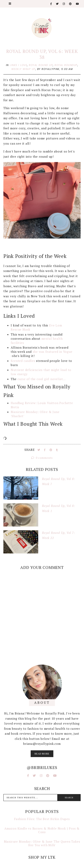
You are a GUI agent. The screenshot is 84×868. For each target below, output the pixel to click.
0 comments (42, 458)
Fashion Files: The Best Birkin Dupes (42, 819)
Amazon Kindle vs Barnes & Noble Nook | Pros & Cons (42, 830)
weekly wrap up (23, 69)
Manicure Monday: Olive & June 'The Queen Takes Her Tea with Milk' (42, 843)
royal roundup (66, 65)
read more (42, 754)
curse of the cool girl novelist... (42, 379)
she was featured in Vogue (53, 352)
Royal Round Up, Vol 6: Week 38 (42, 54)
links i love (18, 65)
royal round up (41, 65)
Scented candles (23, 361)
